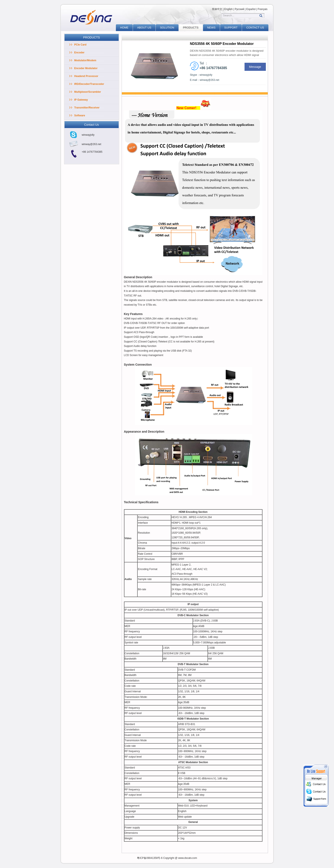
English (228, 9)
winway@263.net (92, 144)
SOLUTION (167, 28)
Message (255, 67)
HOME (124, 28)
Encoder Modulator (86, 68)
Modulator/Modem (85, 60)
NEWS (211, 28)
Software (80, 115)
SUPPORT (231, 28)
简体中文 (217, 9)
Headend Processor (86, 76)
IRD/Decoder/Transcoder (89, 84)
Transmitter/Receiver (87, 108)
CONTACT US (255, 28)
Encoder (79, 53)
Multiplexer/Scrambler (88, 92)
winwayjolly (88, 135)
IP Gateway (81, 100)
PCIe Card (80, 45)
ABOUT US (144, 28)
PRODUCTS (191, 28)
